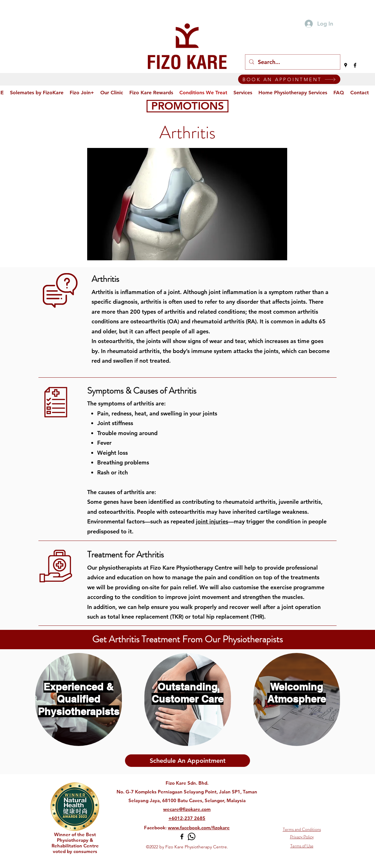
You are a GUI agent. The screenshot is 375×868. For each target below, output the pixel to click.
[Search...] (292, 62)
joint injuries (212, 521)
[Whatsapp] (192, 836)
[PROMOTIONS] (187, 106)
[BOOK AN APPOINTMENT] (289, 79)
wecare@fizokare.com (187, 809)
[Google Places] (346, 65)
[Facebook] (355, 65)
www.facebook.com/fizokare (199, 828)
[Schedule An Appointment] (187, 761)
